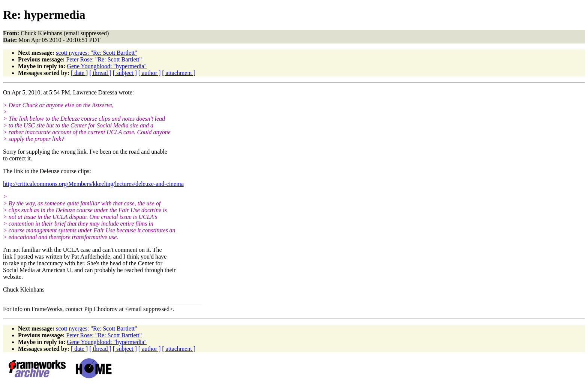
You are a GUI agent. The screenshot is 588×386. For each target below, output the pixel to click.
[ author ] (150, 73)
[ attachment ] (179, 73)
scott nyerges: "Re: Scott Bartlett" (96, 53)
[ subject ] (125, 73)
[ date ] (79, 73)
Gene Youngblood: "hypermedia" (107, 66)
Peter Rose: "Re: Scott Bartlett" (104, 59)
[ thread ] (100, 73)
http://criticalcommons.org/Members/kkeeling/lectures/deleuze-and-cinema (93, 184)
